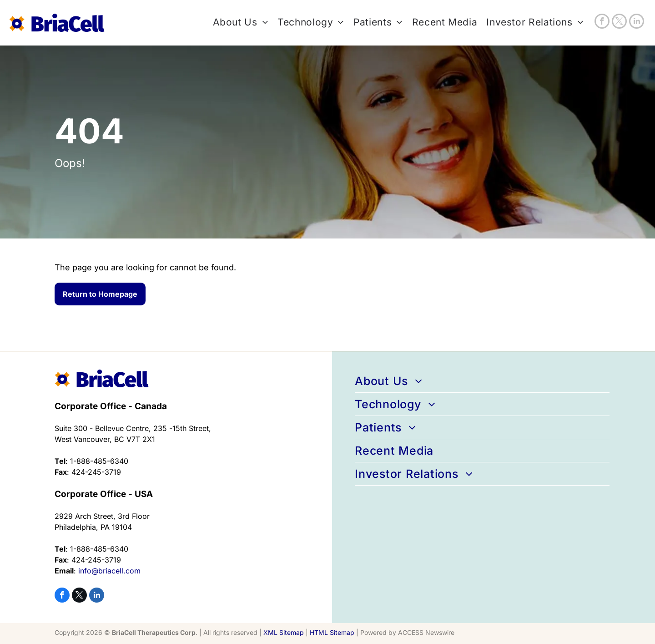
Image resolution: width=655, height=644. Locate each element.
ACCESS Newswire (426, 632)
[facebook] (602, 22)
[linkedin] (637, 22)
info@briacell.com (109, 571)
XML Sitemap (284, 632)
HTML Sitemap (332, 632)
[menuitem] (236, 22)
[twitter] (619, 22)
